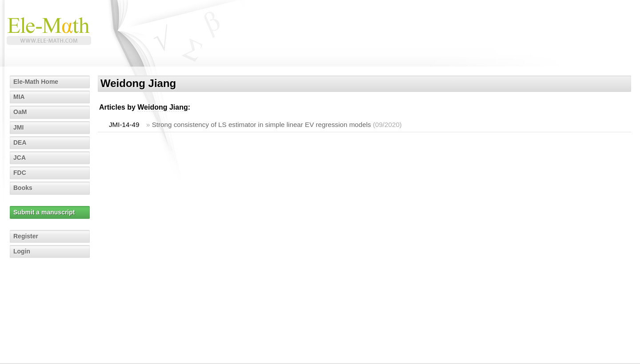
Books (23, 188)
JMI (18, 127)
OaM (20, 112)
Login (22, 251)
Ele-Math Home (36, 82)
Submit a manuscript (44, 212)
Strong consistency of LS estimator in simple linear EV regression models (262, 125)
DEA (20, 142)
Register (26, 236)
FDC (20, 173)
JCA (20, 158)
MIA (19, 97)
